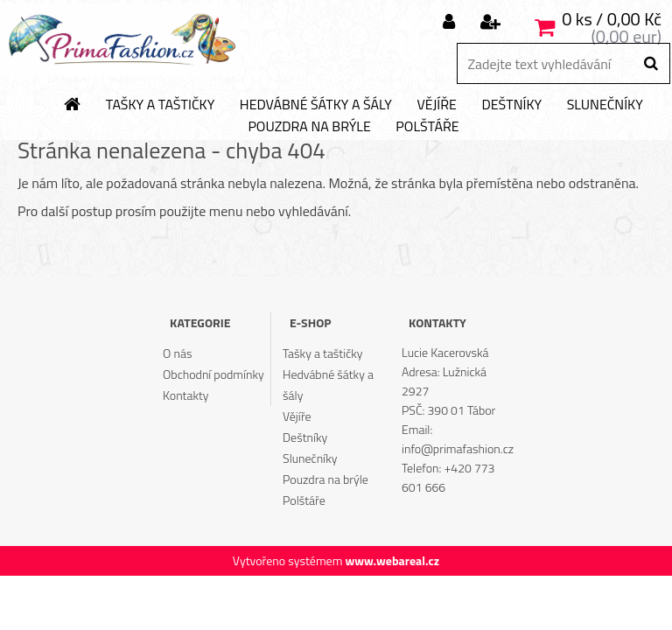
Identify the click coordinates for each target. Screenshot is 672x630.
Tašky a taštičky (161, 105)
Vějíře (436, 105)
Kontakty (185, 395)
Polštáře (427, 127)
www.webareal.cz (392, 560)
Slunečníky (605, 105)
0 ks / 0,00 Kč (612, 19)
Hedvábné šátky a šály (316, 105)
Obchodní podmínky (213, 374)
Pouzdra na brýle (309, 127)
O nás (177, 353)
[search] (651, 64)
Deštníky (511, 105)
